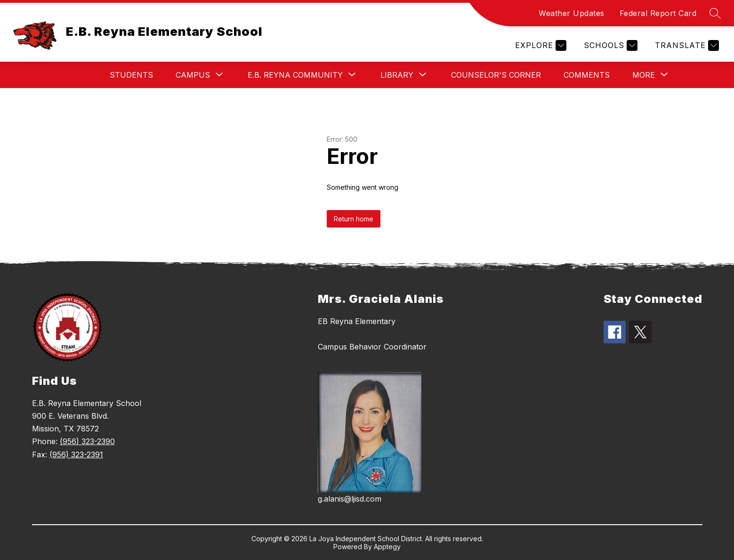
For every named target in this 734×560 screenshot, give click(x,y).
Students (131, 75)
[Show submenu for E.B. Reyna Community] (295, 75)
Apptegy (387, 547)
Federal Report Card (658, 13)
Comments (587, 75)
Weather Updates (572, 13)
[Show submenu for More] (644, 75)
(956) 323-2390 (87, 441)
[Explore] (540, 45)
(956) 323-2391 (76, 454)
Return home (354, 219)
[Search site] (715, 13)
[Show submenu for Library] (397, 75)
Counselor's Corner (496, 75)
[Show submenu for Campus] (193, 75)
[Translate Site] (686, 45)
